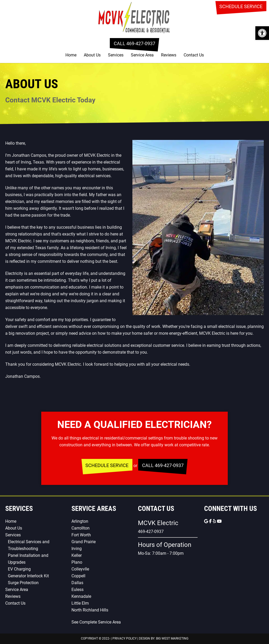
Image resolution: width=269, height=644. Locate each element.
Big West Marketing (172, 638)
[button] (262, 33)
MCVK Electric (134, 17)
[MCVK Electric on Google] (207, 521)
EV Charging (19, 569)
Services (13, 535)
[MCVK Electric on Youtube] (219, 521)
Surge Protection (23, 583)
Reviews (13, 596)
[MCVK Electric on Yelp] (215, 521)
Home (11, 521)
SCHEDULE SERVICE (241, 6)
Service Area (17, 590)
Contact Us (15, 603)
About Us (14, 528)
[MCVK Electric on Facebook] (211, 521)
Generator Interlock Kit (28, 576)
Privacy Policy (125, 638)
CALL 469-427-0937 (134, 43)
